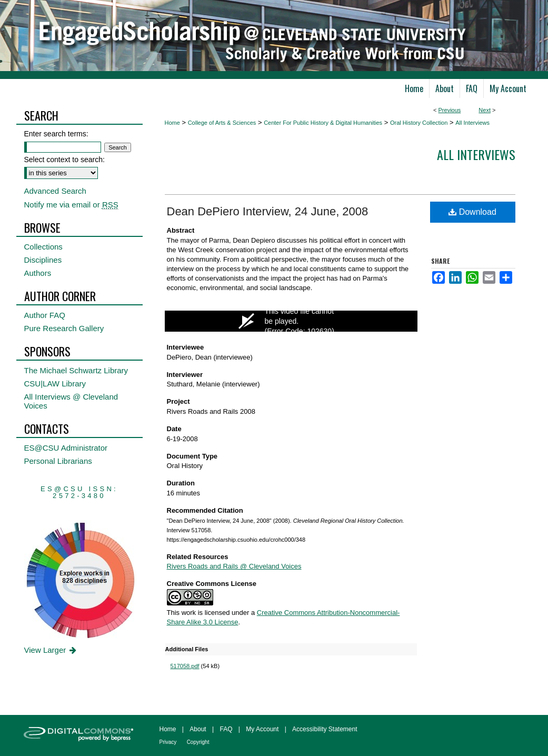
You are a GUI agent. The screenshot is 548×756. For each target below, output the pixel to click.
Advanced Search (55, 191)
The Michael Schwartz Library (76, 370)
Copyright (198, 742)
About (198, 729)
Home (172, 123)
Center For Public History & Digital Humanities (323, 123)
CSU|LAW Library (55, 384)
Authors (38, 273)
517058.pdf (185, 666)
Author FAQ (45, 315)
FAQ (226, 729)
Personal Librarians (58, 461)
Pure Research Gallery (64, 328)
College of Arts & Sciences (222, 123)
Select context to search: (64, 160)
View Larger (51, 650)
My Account (262, 729)
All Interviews (472, 123)
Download (472, 212)
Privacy (168, 742)
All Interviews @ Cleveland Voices (71, 401)
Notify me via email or (71, 205)
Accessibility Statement (325, 729)
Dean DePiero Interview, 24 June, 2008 (268, 211)
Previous (450, 110)
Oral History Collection (419, 123)
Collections (43, 247)
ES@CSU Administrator (66, 448)
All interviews (476, 154)
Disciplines (43, 260)
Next (485, 110)
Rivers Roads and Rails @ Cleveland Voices (234, 566)
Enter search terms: (56, 134)
